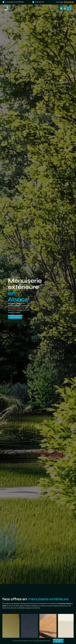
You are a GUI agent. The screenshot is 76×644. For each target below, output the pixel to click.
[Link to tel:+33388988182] (65, 8)
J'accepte (58, 641)
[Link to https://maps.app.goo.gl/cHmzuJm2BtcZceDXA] (61, 8)
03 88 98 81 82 (40, 2)
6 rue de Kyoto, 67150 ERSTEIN (14, 2)
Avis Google (60, 2)
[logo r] (8, 7)
